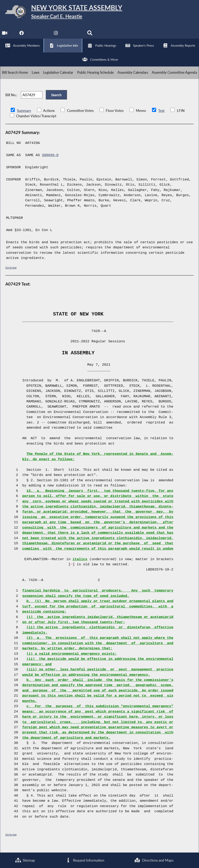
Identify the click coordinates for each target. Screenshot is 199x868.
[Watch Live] (5, 35)
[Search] (90, 35)
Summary (24, 116)
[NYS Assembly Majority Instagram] (56, 35)
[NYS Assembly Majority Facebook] (22, 35)
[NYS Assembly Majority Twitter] (39, 35)
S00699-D (50, 160)
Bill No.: (11, 99)
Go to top (11, 273)
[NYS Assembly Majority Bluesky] (73, 35)
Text (161, 116)
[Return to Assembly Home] (64, 13)
